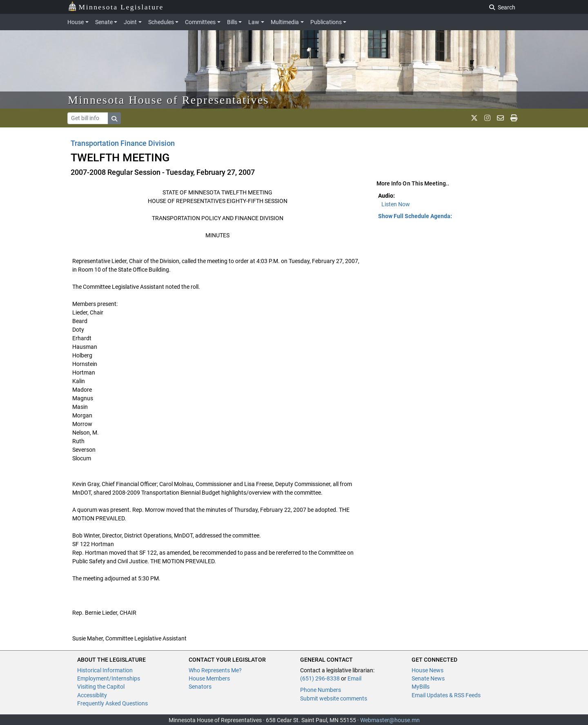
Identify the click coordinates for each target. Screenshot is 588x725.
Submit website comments (334, 698)
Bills (232, 22)
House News (428, 670)
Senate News (428, 678)
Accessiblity (92, 695)
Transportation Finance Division (123, 143)
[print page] (514, 118)
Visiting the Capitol (101, 687)
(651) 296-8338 (320, 678)
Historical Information (105, 670)
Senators (200, 687)
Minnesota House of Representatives (168, 100)
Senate (104, 22)
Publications (326, 22)
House (76, 22)
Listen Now (396, 204)
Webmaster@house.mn (390, 720)
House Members (209, 678)
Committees (200, 22)
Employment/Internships (109, 678)
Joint (130, 22)
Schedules (161, 22)
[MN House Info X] (474, 118)
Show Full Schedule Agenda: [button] (415, 216)
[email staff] (500, 118)
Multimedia (285, 22)
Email (354, 678)
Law (254, 22)
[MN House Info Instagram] (487, 118)
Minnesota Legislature (116, 6)
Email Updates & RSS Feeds (446, 695)
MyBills (421, 687)
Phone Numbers (321, 690)
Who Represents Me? (215, 670)
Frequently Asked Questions (112, 703)
